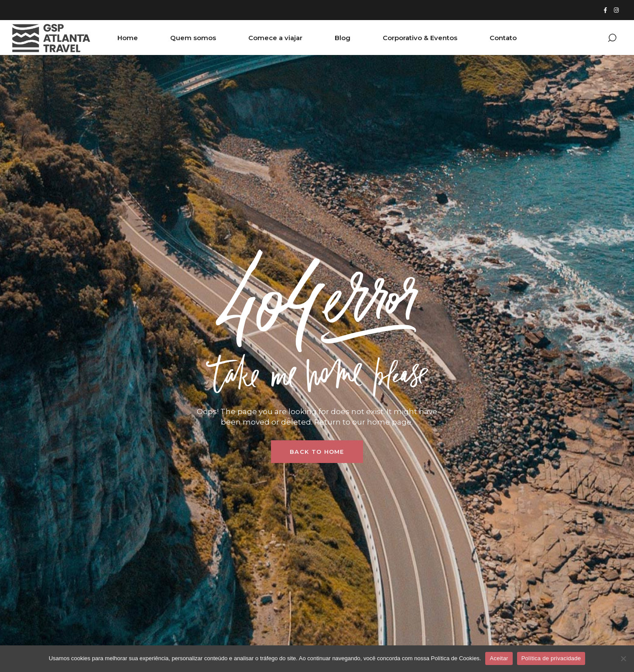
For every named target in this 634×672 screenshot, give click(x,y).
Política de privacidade (551, 658)
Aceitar (499, 658)
